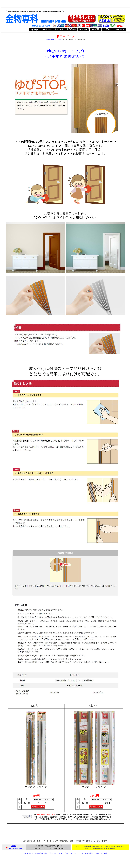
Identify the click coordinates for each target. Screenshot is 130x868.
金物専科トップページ (54, 39)
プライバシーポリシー (72, 853)
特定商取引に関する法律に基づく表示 (49, 853)
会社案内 (104, 853)
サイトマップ (28, 853)
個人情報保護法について (90, 853)
